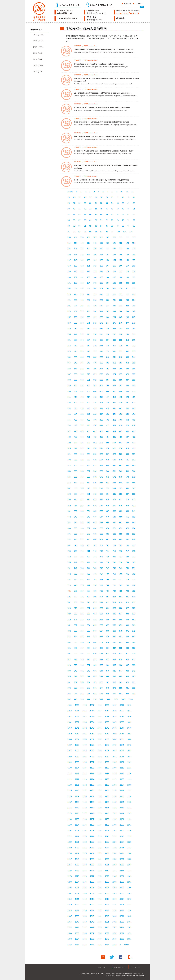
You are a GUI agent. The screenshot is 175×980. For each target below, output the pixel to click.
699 (82, 545)
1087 (85, 756)
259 (82, 317)
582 (108, 483)
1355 (70, 928)
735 (101, 563)
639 (121, 511)
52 (69, 215)
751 (134, 568)
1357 (85, 928)
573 (121, 477)
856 (101, 625)
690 (95, 540)
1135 (107, 785)
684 (127, 534)
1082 (115, 751)
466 (69, 426)
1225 (107, 842)
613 (95, 500)
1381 (129, 939)
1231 (85, 848)
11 (127, 192)
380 (82, 380)
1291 (129, 882)
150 (88, 260)
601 (88, 494)
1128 (122, 779)
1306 (107, 893)
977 (101, 688)
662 (127, 523)
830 (76, 614)
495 (114, 437)
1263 (122, 865)
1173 (122, 808)
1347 (77, 922)
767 (95, 580)
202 (69, 289)
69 (90, 220)
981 (127, 688)
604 (108, 494)
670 (108, 528)
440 (114, 408)
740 (134, 563)
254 (121, 312)
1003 (131, 699)
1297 (107, 888)
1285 (85, 882)
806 (134, 597)
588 (76, 488)
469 (88, 426)
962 (76, 682)
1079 (92, 751)
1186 (85, 819)
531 (134, 454)
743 (82, 568)
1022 (70, 717)
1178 (92, 813)
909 (88, 654)
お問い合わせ (102, 967)
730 (69, 563)
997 (88, 699)
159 (76, 266)
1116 (99, 774)
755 (88, 574)
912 (108, 654)
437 (95, 408)
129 (95, 249)
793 (121, 591)
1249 (85, 859)
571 (108, 477)
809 (82, 602)
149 (82, 260)
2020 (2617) (38, 41)
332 (127, 351)
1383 (77, 945)
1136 (115, 785)
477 (69, 431)
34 (112, 203)
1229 (70, 848)
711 (88, 551)
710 (82, 551)
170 (76, 272)
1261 (107, 865)
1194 (77, 825)
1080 (99, 751)
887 (88, 642)
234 (134, 300)
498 (134, 437)
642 (69, 517)
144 (121, 254)
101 (125, 232)
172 (88, 272)
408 (121, 391)
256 (134, 312)
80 (80, 226)
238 (88, 306)
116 (82, 243)
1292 (70, 888)
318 (108, 346)
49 (123, 209)
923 (108, 659)
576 (69, 483)
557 (88, 471)
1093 (129, 756)
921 (95, 659)
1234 (107, 848)
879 (108, 637)
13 (69, 197)
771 (121, 580)
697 (69, 545)
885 (76, 642)
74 (118, 220)
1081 (107, 751)
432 (134, 403)
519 (127, 448)
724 (101, 557)
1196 (92, 825)
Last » (127, 945)
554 (69, 471)
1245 (122, 853)
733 (88, 563)
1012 (129, 705)
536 (95, 460)
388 (134, 380)
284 (101, 329)
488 (69, 437)
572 (114, 477)
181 (76, 277)
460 (101, 420)
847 (114, 620)
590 (88, 488)
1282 (129, 876)
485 (121, 431)
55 (85, 215)
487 (134, 431)
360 (95, 369)
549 (108, 466)
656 (88, 523)
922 (101, 659)
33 (107, 203)
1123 (85, 779)
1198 (107, 825)
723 (95, 557)
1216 (107, 836)
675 (69, 534)
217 (95, 294)
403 (88, 391)
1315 (107, 899)
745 (95, 568)
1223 (92, 842)
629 (127, 505)
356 (69, 369)
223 (134, 294)
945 (108, 671)
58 (101, 215)
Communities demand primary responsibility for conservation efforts (104, 49)
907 (76, 654)
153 (108, 260)
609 (69, 500)
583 (114, 483)
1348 (85, 922)
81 (85, 226)
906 (69, 654)
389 (69, 386)
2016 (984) (38, 59)
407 (114, 391)
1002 (123, 699)
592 (101, 488)
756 (95, 574)
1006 (85, 705)
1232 (92, 848)
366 (134, 369)
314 (82, 346)
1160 (92, 802)
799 (88, 597)
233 (127, 300)
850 (134, 620)
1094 (70, 762)
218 (101, 294)
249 (88, 312)
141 (101, 254)
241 (108, 306)
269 (76, 323)
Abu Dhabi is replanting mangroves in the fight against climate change (104, 136)
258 (76, 317)
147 (69, 260)
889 (101, 642)
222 (127, 294)
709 (76, 551)
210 (121, 289)
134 (127, 249)
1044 (99, 728)
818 (69, 608)
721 (82, 557)
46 (107, 209)
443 (134, 408)
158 (69, 266)
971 (134, 682)
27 (74, 203)
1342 (107, 916)
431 (127, 403)
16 (85, 197)
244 (127, 306)
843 (88, 620)
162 (95, 266)
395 (108, 386)
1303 (85, 893)
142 (108, 254)
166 (121, 266)
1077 (77, 751)
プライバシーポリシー (136, 967)
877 (95, 637)
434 (76, 408)
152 (101, 260)
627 (114, 505)
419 (121, 397)
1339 (85, 916)
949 (134, 671)
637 (108, 511)
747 (108, 568)
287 (121, 329)
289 (134, 329)
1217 (115, 836)
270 (82, 323)
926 (127, 659)
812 (101, 602)
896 (76, 648)
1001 (116, 699)
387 (127, 380)
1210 (129, 831)
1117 (107, 774)
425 (88, 403)
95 (90, 232)
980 (121, 688)
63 (129, 215)
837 (121, 614)
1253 (115, 859)
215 (82, 294)
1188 (99, 819)
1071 (99, 745)
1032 (77, 722)
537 (101, 460)
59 (107, 215)
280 (76, 329)
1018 (107, 711)
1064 (115, 739)
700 (88, 545)
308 (114, 340)
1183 (129, 813)
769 (108, 580)
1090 (107, 756)
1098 (99, 762)
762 (134, 574)
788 (88, 591)
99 (112, 232)
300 (134, 334)
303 (82, 340)
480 (88, 431)
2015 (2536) (38, 65)
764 (76, 580)
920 (88, 659)
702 (101, 545)
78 (69, 226)
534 (82, 460)
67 (80, 220)
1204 (85, 831)
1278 (99, 876)
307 (108, 340)
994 (69, 699)
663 (134, 523)
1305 (99, 893)
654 (76, 523)
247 (76, 312)
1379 (115, 939)
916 (134, 654)
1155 (122, 796)
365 (127, 369)
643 (76, 517)
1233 (99, 848)
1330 (85, 910)
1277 (92, 876)
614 (101, 500)
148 (76, 260)
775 (76, 585)
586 (134, 483)
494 (108, 437)
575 (134, 477)
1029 (122, 717)
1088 (92, 756)
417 (108, 397)
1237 (129, 848)
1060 (85, 739)
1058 (70, 739)
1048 (129, 728)
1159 (85, 802)
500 (76, 443)
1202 (70, 831)
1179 (99, 813)
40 (74, 209)
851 (69, 625)
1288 (107, 882)
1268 (92, 871)
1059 (77, 739)
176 (114, 272)
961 (69, 682)
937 (127, 665)
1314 (99, 899)
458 (88, 420)
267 (134, 317)
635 (95, 511)
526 (101, 454)
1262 (115, 865)
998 (95, 699)
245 (134, 306)
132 (114, 249)
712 (95, 551)
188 (121, 277)
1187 (92, 819)
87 (118, 226)
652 (134, 517)
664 (69, 528)
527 (108, 454)
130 (101, 249)
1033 (85, 722)
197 (108, 283)
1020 (122, 711)
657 (95, 523)
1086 (77, 756)
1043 (92, 728)
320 (121, 346)
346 (76, 363)
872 (134, 631)
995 (76, 699)
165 (114, 266)
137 (76, 254)
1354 (129, 922)
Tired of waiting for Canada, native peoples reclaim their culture (101, 122)
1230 (77, 848)
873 (69, 637)
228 (95, 300)
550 (114, 466)
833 (95, 614)
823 (101, 608)
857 (108, 625)
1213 (85, 836)
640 (127, 511)
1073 (115, 745)
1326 (122, 905)
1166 (70, 808)
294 (95, 334)
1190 (115, 819)
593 (108, 488)
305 (95, 340)
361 (101, 369)
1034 (92, 722)
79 (74, 226)
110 (114, 237)
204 (82, 289)
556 (82, 471)
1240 (85, 853)
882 (127, 637)
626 (108, 505)
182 (82, 277)
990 (114, 694)
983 (69, 694)
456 (76, 420)
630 (134, 505)
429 (114, 403)
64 (134, 215)
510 (69, 448)
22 (118, 197)
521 (69, 454)
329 (108, 351)
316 (95, 346)
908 (82, 654)
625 (101, 505)
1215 (99, 836)
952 (82, 677)
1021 (129, 711)
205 (88, 289)
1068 (77, 745)
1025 (92, 717)
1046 (115, 728)
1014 (77, 711)
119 (101, 243)
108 (101, 237)
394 (101, 386)
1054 (107, 734)
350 (101, 363)
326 (88, 351)
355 (134, 363)
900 (101, 648)
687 (76, 540)
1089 (99, 756)
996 (82, 699)
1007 (92, 705)
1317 (122, 899)
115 (76, 243)
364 (121, 369)
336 (82, 357)
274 (108, 323)
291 (76, 334)
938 (134, 665)
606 (121, 494)
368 (76, 374)
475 (127, 426)
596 (127, 488)
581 (101, 483)
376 (127, 374)
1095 (77, 762)
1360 (107, 928)
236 (76, 306)
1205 (92, 831)
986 (88, 694)
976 (95, 688)
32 (101, 203)
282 (88, 329)
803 (114, 597)
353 (121, 363)
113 (134, 237)
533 (76, 460)
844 (95, 620)
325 (82, 351)
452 (121, 414)
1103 (70, 768)
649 (114, 517)
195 (95, 283)
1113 (77, 774)
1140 (77, 791)
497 (127, 437)
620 (69, 505)
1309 (129, 893)
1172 (115, 808)
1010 (115, 705)
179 (134, 272)
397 (121, 386)
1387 (107, 945)
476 (134, 426)
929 (76, 665)
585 (127, 483)
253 (114, 312)
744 (88, 568)
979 (114, 688)
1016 (92, 711)
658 (101, 523)
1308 (122, 893)
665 (76, 528)
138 (82, 254)
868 (108, 631)
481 (95, 431)
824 (108, 608)
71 (101, 220)
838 (127, 614)
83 (96, 226)
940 (76, 671)
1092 (122, 756)
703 (108, 545)
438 (101, 408)
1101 (122, 762)
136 (69, 254)
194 (88, 283)
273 (101, 323)
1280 (115, 876)
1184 (70, 819)
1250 (92, 859)
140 (95, 254)
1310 (70, 899)
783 (127, 585)
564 (134, 471)
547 (95, 466)
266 (127, 317)
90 (134, 226)
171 (82, 272)
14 (74, 197)
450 (108, 414)
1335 (122, 910)
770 (114, 580)
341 (114, 357)
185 (101, 277)
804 (121, 597)
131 (108, 249)
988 (101, 694)
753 (76, 574)
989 (108, 694)
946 (114, 671)
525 (95, 454)
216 (88, 294)
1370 (115, 933)
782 (121, 585)
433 (69, 408)
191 (69, 283)
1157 (70, 802)
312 (69, 346)
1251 (99, 859)
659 (108, 523)
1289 (115, 882)
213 (69, 294)
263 (108, 317)
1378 (107, 939)
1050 (77, 734)
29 (85, 203)
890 (108, 642)
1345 (129, 916)
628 (121, 505)
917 (69, 659)
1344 (122, 916)
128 (88, 249)
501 (82, 443)
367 (69, 374)
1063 (107, 739)
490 (82, 437)
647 (101, 517)
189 (127, 277)
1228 (129, 842)
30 (90, 203)
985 (82, 694)
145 (127, 254)
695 (127, 540)
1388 (115, 945)
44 (96, 209)
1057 (129, 734)
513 (88, 448)
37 (129, 203)
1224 (99, 842)
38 (134, 203)
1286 (92, 882)
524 (88, 454)
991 (121, 694)
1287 (99, 882)
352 (114, 363)
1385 (92, 945)
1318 (129, 899)
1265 (70, 871)
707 (134, 545)
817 (134, 602)
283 (95, 329)
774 (69, 585)
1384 (85, 945)
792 (114, 591)
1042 (85, 728)
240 (101, 306)
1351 (107, 922)
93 (80, 232)
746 (101, 568)
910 (95, 654)
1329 (77, 910)
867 (101, 631)
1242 (99, 853)
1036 (107, 722)
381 (88, 380)
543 (69, 466)
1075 (129, 745)
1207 (107, 831)
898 (88, 648)
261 (95, 317)
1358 (92, 928)
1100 (115, 762)
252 (108, 312)
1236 (122, 848)
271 (88, 323)
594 (114, 488)
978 (108, 688)
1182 (122, 813)
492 (95, 437)
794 (127, 591)
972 (69, 688)
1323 (99, 905)
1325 (115, 905)
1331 (92, 910)
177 (121, 272)
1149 (77, 796)
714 (108, 551)
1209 (122, 831)
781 (114, 585)
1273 (129, 871)
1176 (77, 813)
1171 (107, 808)
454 (134, 414)
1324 (107, 905)
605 (114, 494)
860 (127, 625)
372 (101, 374)
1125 (99, 779)
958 (121, 677)
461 (108, 420)
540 (121, 460)
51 (134, 209)
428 (108, 403)
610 (76, 500)
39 (69, 209)
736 (108, 563)
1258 (85, 865)
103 (69, 237)
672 (121, 528)
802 (108, 597)
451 (114, 414)
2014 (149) (38, 72)
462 (114, 420)
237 (82, 306)
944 (101, 671)
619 (134, 500)
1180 (107, 813)
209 (114, 289)
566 (76, 477)
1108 (107, 768)
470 (95, 426)
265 (121, 317)
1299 (122, 888)
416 (101, 397)
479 (82, 431)
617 (121, 500)
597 (134, 488)
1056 (122, 734)
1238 (70, 853)
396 (114, 386)
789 (95, 591)
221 (121, 294)
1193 (70, 825)
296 (108, 334)
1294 (85, 888)
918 (76, 659)
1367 (92, 933)
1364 (70, 933)
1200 (122, 825)
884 (69, 642)
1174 (129, 808)
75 (123, 220)
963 (82, 682)
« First (70, 192)
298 (121, 334)
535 (88, 460)
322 (134, 346)
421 (134, 397)
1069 (85, 745)
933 (101, 665)
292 (82, 334)
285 (108, 329)
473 (114, 426)
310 (127, 340)
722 (88, 557)
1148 (70, 796)
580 (95, 483)
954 (95, 677)
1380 (122, 939)
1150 (85, 796)
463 (121, 420)
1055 (115, 734)
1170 (99, 808)
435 (82, 408)
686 (69, 540)
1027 (107, 717)
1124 (92, 779)
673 (127, 528)
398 (127, 386)
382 (95, 380)
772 (127, 580)
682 (114, 534)
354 (127, 363)
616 (114, 500)
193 (82, 283)
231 (114, 300)
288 (127, 329)
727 (121, 557)
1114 (85, 774)
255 (127, 312)
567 (82, 477)
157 (134, 260)
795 (134, 591)
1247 (70, 859)
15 (80, 197)
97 (101, 232)
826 (121, 608)
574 (127, 477)
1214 (92, 836)
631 (69, 511)
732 (82, 563)
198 (114, 283)
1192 (129, 819)
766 (88, 580)
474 (121, 426)
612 (88, 500)
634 (88, 511)
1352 (115, 922)
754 (82, 574)
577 (76, 483)
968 (114, 682)
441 (121, 408)
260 (88, 317)
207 (101, 289)
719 (69, 557)
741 (69, 568)
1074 (122, 745)
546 (88, 466)
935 (114, 665)
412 (76, 397)
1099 (107, 762)
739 (127, 563)
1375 (85, 939)
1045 (107, 728)
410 (134, 391)
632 (76, 511)
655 (82, 523)
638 (114, 511)
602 (95, 494)
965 (95, 682)
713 (101, 551)
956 (108, 677)
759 (114, 574)
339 (101, 357)
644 (82, 517)
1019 (115, 711)
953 (88, 677)
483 (108, 431)
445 (76, 414)
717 (127, 551)
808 (76, 602)
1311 (77, 899)
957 (114, 677)
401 (76, 391)
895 (69, 648)
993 (134, 694)
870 (121, 631)
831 (82, 614)
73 (112, 220)
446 (82, 414)
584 (121, 483)
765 (82, 580)
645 (88, 517)
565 (69, 477)
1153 (107, 796)
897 (82, 648)
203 (76, 289)
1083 (122, 751)
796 (69, 597)
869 (114, 631)
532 (69, 460)
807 (69, 602)
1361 (115, 928)
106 (88, 237)
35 (118, 203)
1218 (122, 836)
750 (127, 568)
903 (121, 648)
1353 (122, 922)
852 (76, 625)
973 (76, 688)
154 (114, 260)
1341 (99, 916)
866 (95, 631)
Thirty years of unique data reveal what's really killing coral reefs (102, 107)
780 (108, 585)
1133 (92, 785)
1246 (129, 853)
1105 (85, 768)
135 (134, 249)
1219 (129, 836)
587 (69, 488)
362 (108, 369)
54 (80, 215)
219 (108, 294)
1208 (115, 831)
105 (82, 237)
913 (114, 654)
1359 (99, 928)
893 (127, 642)
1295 (92, 888)
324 (76, 351)
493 (101, 437)
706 (127, 545)
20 (107, 197)
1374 (77, 939)
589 (82, 488)
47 (112, 209)
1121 (70, 779)
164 (108, 266)
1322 (92, 905)
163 (101, 266)
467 (76, 426)
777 (88, 585)
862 (69, 631)
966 (101, 682)
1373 (70, 939)
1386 (99, 945)
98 (107, 232)
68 (85, 220)
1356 (77, 928)
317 (101, 346)
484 (114, 431)
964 (88, 682)
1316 (115, 899)
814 (114, 602)
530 (127, 454)
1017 (99, 711)
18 (96, 197)
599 (76, 494)
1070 (92, 745)
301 (69, 340)
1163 (115, 802)
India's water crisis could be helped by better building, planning (101, 180)
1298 (115, 888)
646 (95, 517)
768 (101, 580)
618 (127, 500)
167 (127, 266)
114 (69, 243)
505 (108, 443)
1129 (129, 779)
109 (108, 237)
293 (88, 334)
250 (95, 312)
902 (114, 648)
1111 (129, 768)
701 (95, 545)
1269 (99, 871)
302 (76, 340)
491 (88, 437)
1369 (107, 933)
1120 (129, 774)
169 (69, 272)
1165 (129, 802)
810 (88, 602)
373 (108, 374)
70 (96, 220)
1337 (70, 916)
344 (134, 357)
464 (127, 420)
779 (101, 585)
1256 (70, 865)
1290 (122, 882)
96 (96, 232)
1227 (122, 842)
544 (76, 466)
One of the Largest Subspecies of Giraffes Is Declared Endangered (103, 93)
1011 (122, 705)
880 (114, 637)
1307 (115, 893)
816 (127, 602)
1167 (77, 808)
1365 (77, 933)
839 (134, 614)
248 (82, 312)
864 (82, 631)
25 (134, 197)
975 (88, 688)
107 (95, 237)
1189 (107, 819)
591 (95, 488)
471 (101, 426)
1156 (129, 796)
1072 (107, 745)
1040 (70, 728)
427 (101, 403)
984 (76, 694)
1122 (77, 779)
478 (76, 431)
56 (90, 215)
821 (88, 608)
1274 (70, 876)
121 (114, 243)
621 (76, 505)
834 (101, 614)
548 (101, 466)
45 (101, 209)
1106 (92, 768)
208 (108, 289)
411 (69, 397)
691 (101, 540)
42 (85, 209)
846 (108, 620)
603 (101, 494)
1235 (115, 848)
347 (82, 363)
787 (82, 591)
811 (95, 602)
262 (101, 317)
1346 (70, 922)
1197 (99, 825)
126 (76, 249)
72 (107, 220)
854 (88, 625)
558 (95, 471)
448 (95, 414)
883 (134, 637)
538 (108, 460)
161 (88, 266)
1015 (85, 711)
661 (121, 523)
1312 (85, 899)
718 (134, 551)
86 (112, 226)
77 (134, 220)
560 (108, 471)
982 (134, 688)
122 (121, 243)
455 (69, 420)
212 (134, 289)
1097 (92, 762)
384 (108, 380)
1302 (77, 893)
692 (108, 540)
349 (95, 363)
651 (127, 517)
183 (88, 277)
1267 (85, 871)
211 (127, 289)
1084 (129, 751)
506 (114, 443)
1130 (70, 785)
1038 (122, 722)
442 (127, 408)
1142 (92, 791)
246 (69, 312)
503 (95, 443)
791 (108, 591)
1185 (77, 819)
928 (69, 665)
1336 (129, 910)
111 (121, 237)
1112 (70, 774)
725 (108, 557)
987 (95, 694)
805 (127, 597)
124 (134, 243)
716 (121, 551)
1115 (92, 774)
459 (95, 420)
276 (121, 323)
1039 (129, 722)
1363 (129, 928)
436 (88, 408)
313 (76, 346)
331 (121, 351)
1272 (122, 871)
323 (69, 351)
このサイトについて (120, 967)
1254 (122, 859)
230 (108, 300)
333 (134, 351)
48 (118, 209)
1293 (77, 888)
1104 (77, 768)
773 (134, 580)
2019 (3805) (38, 47)
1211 (70, 836)
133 (121, 249)
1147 (129, 791)
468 (82, 426)
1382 (70, 945)
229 (101, 300)
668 (95, 528)
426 (95, 403)
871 (127, 631)
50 (129, 209)
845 (101, 620)
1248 (77, 859)
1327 (129, 905)
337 (88, 357)
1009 (107, 705)
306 (101, 340)
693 (114, 540)
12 (132, 192)
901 (108, 648)
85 (107, 226)
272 (95, 323)
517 (114, 448)
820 (82, 608)
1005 (77, 705)
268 (69, 323)
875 (82, 637)
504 (101, 443)
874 (76, 637)
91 (69, 232)
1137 (122, 785)
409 (127, 391)
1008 (99, 705)
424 (82, 403)
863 (76, 631)
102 (131, 232)
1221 (77, 842)
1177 (85, 813)
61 (118, 215)
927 (134, 659)
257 (69, 317)
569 (95, 477)
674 (134, 528)
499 (69, 443)
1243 (107, 853)
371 (95, 374)
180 (69, 277)
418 (114, 397)
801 (101, 597)
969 (121, 682)
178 (127, 272)
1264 (129, 865)
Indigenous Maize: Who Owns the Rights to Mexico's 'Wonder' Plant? (104, 151)
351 (108, 363)
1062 (99, 739)
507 (121, 443)
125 (69, 249)
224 (69, 300)
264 (114, 317)
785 (69, 591)
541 (127, 460)
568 (88, 477)
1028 (115, 717)
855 (95, 625)
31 (96, 203)
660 (114, 523)
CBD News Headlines (91, 46)
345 (69, 363)
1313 (92, 899)
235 (69, 306)
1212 (77, 836)
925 (121, 659)
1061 (92, 739)
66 (74, 220)
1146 (122, 791)
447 (88, 414)
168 (134, 266)
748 (114, 568)
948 (127, 671)
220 (114, 294)
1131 (77, 785)
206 (95, 289)
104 (76, 237)
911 (101, 654)
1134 (99, 785)
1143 (99, 791)
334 (69, 357)
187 (114, 277)
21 (112, 197)
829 (69, 614)
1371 (122, 933)
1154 (115, 796)
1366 (85, 933)
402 (82, 391)
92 (74, 232)
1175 (70, 813)
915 (127, 654)
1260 (99, 865)
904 (127, 648)
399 (134, 386)
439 (108, 408)
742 (76, 568)
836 (114, 614)
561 (114, 471)
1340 (92, 916)
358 (82, 369)
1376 (92, 939)
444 (69, 414)
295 (101, 334)
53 (74, 215)
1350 (99, 922)
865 (88, 631)
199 (121, 283)
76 (129, 220)
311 (134, 340)
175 (108, 272)
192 (76, 283)
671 (114, 528)
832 (88, 614)
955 (101, 677)
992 (127, 694)
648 (108, 517)
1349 (92, 922)
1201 (129, 825)
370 (88, 374)
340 (108, 357)
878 (101, 637)
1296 (99, 888)
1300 (129, 888)
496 (121, 437)
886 (82, 642)
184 (95, 277)
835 (108, 614)
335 (76, 357)
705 (121, 545)
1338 (77, 916)
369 (82, 374)
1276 (85, 876)
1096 (85, 762)
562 (121, 471)
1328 (70, 910)
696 (134, 540)
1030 (129, 717)
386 (121, 380)
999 (101, 699)
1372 (129, 933)
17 (90, 197)
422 (69, 403)
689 (88, 540)
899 (95, 648)
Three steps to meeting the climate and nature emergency (99, 64)
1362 (122, 928)
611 (82, 500)
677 (82, 534)
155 (121, 260)
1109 (115, 768)
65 (69, 220)
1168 (85, 808)
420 (127, 397)
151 (95, 260)
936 (121, 665)
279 (69, 329)
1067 (70, 745)
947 (121, 671)
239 (95, 306)
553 (134, 466)
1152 (99, 796)
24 (129, 197)
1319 (70, 905)
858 (114, 625)
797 (76, 597)
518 (121, 448)
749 (121, 568)
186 (108, 277)
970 (127, 682)
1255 (129, 859)
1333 (107, 910)
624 (95, 505)
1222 (85, 842)
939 (69, 671)
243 (121, 306)
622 (82, 505)
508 (127, 443)
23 (123, 197)
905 (134, 648)
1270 (107, 871)
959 (127, 677)
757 (101, 574)
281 (82, 329)
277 (127, 323)
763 (69, 580)
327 (95, 351)
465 (134, 420)
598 (69, 494)
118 (95, 243)
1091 (115, 756)
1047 (122, 728)
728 (127, 557)
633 (82, 511)
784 (134, 585)
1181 (115, 813)
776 (82, 585)
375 (121, 374)
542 (134, 460)
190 (134, 277)
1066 (129, 739)
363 (114, 369)
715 (114, 551)
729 (134, 557)
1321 (85, 905)
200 (127, 283)
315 (88, 346)
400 (69, 391)
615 (108, 500)
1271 (115, 871)
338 (95, 357)
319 (114, 346)
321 (127, 346)
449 (101, 414)
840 (69, 620)
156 (127, 260)
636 (101, 511)
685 (134, 534)
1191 (122, 819)
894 (134, 642)
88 (123, 226)
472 (108, 426)
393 (95, 386)
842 (82, 620)
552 (127, 466)
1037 (115, 722)
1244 (115, 853)
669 (101, 528)
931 (88, 665)
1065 (122, 739)
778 (95, 585)
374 (114, 374)
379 (76, 380)
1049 (70, 734)
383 (101, 380)
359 (88, 369)
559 (101, 471)
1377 (99, 939)
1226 (115, 842)
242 (114, 306)
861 (134, 625)
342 (121, 357)
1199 (115, 825)
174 (101, 272)
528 (114, 454)
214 (76, 294)
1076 (70, 751)
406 (108, 391)
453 (127, 414)
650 (121, 517)
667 (88, 528)
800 (95, 597)
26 (69, 203)
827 (127, 608)
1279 (107, 876)
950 (69, 677)
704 (114, 545)
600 (82, 494)
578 (82, 483)
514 (95, 448)
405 (101, 391)
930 (82, 665)
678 (88, 534)
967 (108, 682)
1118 (115, 774)
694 (121, 540)
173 (95, 272)
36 (123, 203)
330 (114, 351)
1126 (107, 779)
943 (95, 671)
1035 (99, 722)
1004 (70, 705)
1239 (77, 853)
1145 (115, 791)
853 (82, 625)
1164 (122, 802)
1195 (85, 825)
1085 (70, 756)
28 (80, 203)
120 (108, 243)
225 (76, 300)
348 (88, 363)
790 (101, 591)
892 (121, 642)
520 (134, 448)
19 (101, 197)
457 (82, 420)
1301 (70, 893)
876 (88, 637)
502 (88, 443)
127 (82, 249)
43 (90, 209)
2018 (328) (38, 53)
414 (88, 397)
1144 (107, 791)
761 (127, 574)
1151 (92, 796)
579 (88, 483)
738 (121, 563)
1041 (77, 728)
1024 (85, 717)
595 (121, 488)
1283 (70, 882)
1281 (122, 876)
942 (88, 671)
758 (108, 574)
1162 (107, 802)
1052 (92, 734)
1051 (85, 734)
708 (69, 551)
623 (88, 505)
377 (134, 374)
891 (114, 642)
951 (76, 677)
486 (127, 431)
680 (101, 534)
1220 (70, 842)
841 (76, 620)
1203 (77, 831)
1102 (129, 762)
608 (134, 494)
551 (121, 466)
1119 (122, 774)
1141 (85, 791)
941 (82, 671)
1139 (70, 791)
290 (69, 334)
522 (76, 454)
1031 (70, 722)
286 (114, 329)
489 (76, 437)
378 (69, 380)
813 (108, 602)
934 (108, 665)
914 (121, 654)
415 (95, 397)
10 (121, 192)
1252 (107, 859)
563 (127, 471)
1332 (99, 910)
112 (127, 237)
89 (129, 226)
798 (82, 597)
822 (95, 608)
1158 (77, 802)
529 (121, 454)
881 (121, 637)
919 (82, 659)
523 (82, 454)
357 (76, 369)
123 (127, 243)
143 (114, 254)
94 (85, 232)
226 (82, 300)
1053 (99, 734)
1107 (99, 768)
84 (101, 226)
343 (127, 357)
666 (82, 528)
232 (121, 300)
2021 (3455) (38, 35)
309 (121, 340)
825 (114, 608)
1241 (92, 853)
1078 (85, 751)
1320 (77, 905)
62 (123, 215)
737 (114, 563)
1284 (77, 882)
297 (114, 334)
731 (76, 563)
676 (76, 534)
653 (69, 523)
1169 (92, 808)
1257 (77, 865)
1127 (115, 779)
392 (88, 386)
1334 (115, 910)
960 (134, 677)
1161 (99, 802)
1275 (77, 876)
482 (101, 431)
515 (101, 448)
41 (80, 209)
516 (108, 448)
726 (114, 557)
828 (134, 608)
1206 (99, 831)
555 (76, 471)
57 (96, 215)
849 (127, 620)
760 (121, 574)
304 (88, 340)
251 (101, 312)
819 (76, 608)
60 (112, 215)
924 (114, 659)
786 (76, 591)
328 (101, 351)
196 (101, 283)
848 (121, 620)
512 (82, 448)
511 (76, 448)
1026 (99, 717)
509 (134, 443)
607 (127, 494)
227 (88, 300)
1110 (122, 768)
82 (90, 226)
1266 (77, 871)
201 (134, 283)
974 (82, 688)
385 (114, 380)
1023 (77, 717)
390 (76, 386)
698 (76, 545)
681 (108, 534)
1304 (92, 893)
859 (121, 625)
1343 (115, 916)
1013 (70, 711)
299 (127, 334)
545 (82, 466)
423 (76, 403)
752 (69, 574)
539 (114, 460)
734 (95, 563)
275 (114, 323)
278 (134, 323)
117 (88, 243)
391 (82, 386)
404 (95, 391)
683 (121, 534)
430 (121, 403)
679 (95, 534)
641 (134, 511)
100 (118, 232)
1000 (108, 699)
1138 (129, 785)
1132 (85, 785)
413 (82, 397)
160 (82, 266)
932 (95, 665)
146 (134, 254)
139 (88, 254)
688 (82, 540)
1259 (92, 865)
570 (101, 477)
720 (76, 557)
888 (95, 642)
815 (121, 602)
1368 (99, 933)
